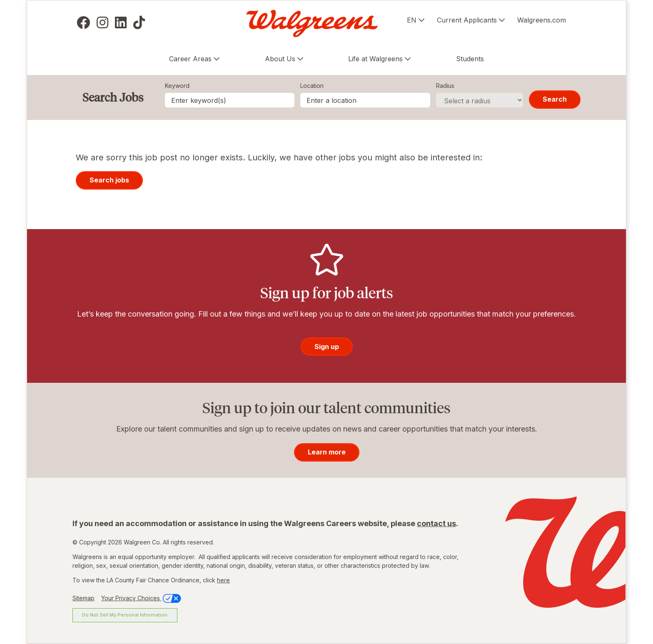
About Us (280, 59)
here (223, 580)
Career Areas (190, 59)
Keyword (177, 86)
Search (555, 99)
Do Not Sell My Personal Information (125, 615)
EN (412, 20)
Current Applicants (467, 20)
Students (470, 59)
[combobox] (365, 100)
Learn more (327, 452)
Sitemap (83, 598)
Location (312, 86)
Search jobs (109, 180)
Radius (445, 86)
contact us (436, 523)
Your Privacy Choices (142, 598)
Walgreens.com (542, 20)
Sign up (327, 347)
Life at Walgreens (375, 59)
